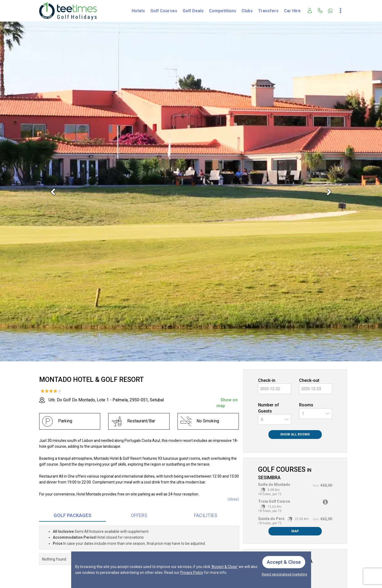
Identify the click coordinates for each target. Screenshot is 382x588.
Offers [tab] (139, 515)
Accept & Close (284, 562)
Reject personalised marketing (284, 574)
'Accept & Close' (224, 567)
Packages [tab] (73, 515)
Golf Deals (193, 11)
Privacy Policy (192, 573)
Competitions (223, 11)
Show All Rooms (295, 434)
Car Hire (292, 11)
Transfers (268, 11)
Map (295, 531)
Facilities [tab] (206, 515)
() (233, 499)
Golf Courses (164, 11)
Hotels (138, 11)
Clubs (247, 11)
